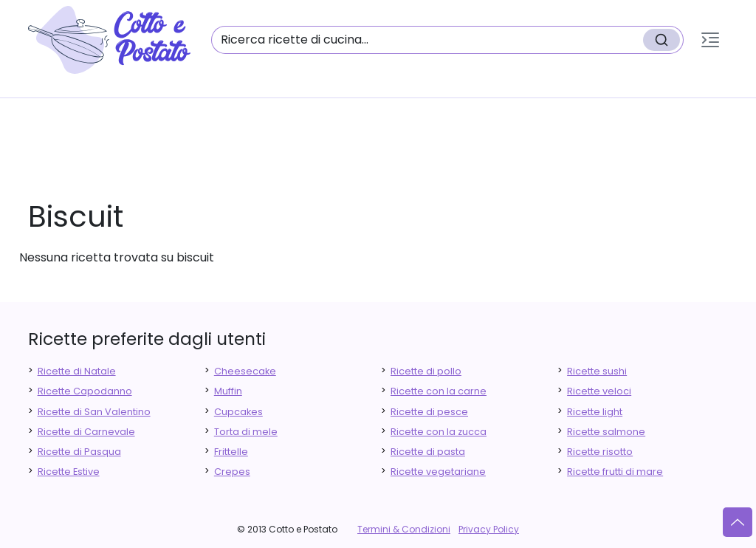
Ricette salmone (606, 432)
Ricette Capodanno (85, 391)
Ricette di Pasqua (79, 452)
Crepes (232, 472)
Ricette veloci (599, 391)
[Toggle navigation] (710, 40)
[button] (710, 40)
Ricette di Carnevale (86, 432)
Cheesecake (245, 371)
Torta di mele (246, 432)
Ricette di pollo (426, 371)
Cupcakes (238, 412)
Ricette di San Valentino (94, 412)
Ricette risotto (600, 452)
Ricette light (595, 412)
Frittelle (231, 452)
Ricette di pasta (428, 452)
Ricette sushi (597, 371)
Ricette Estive (69, 472)
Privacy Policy (489, 529)
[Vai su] (738, 522)
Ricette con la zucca (439, 432)
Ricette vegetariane (438, 472)
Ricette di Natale (77, 371)
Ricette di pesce (429, 412)
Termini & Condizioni (404, 529)
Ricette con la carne (439, 391)
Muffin (228, 391)
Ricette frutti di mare (615, 472)
